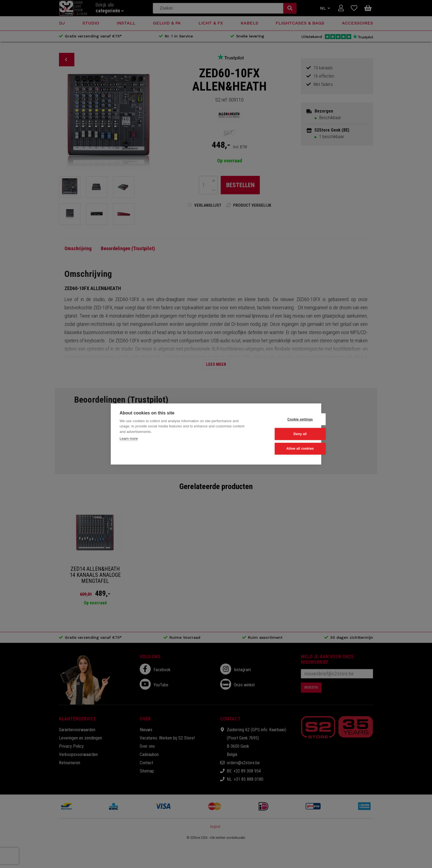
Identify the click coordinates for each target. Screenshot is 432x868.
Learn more (129, 439)
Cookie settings (285, 419)
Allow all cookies (285, 449)
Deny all (285, 434)
